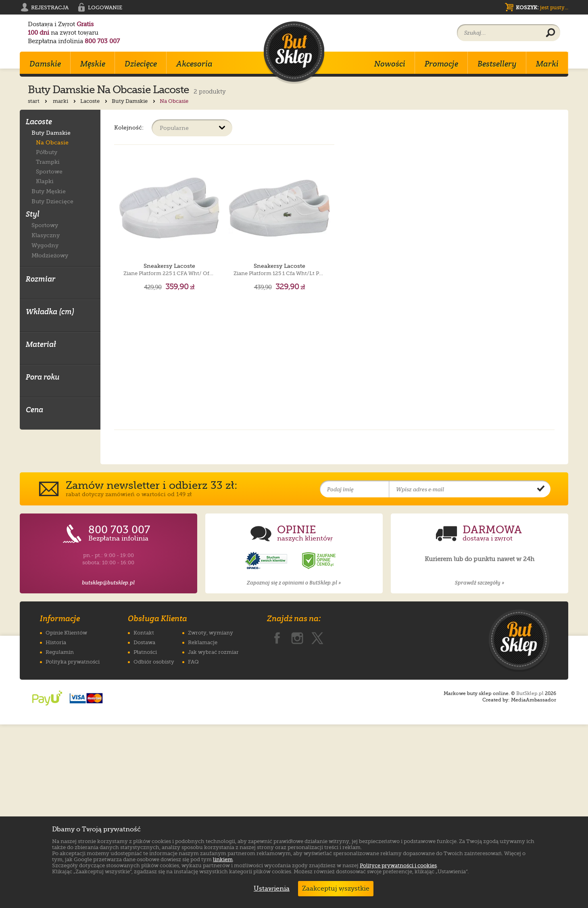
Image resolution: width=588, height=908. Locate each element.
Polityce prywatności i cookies (398, 865)
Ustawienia (270, 889)
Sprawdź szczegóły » (480, 766)
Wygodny (45, 245)
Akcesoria (194, 64)
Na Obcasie (52, 142)
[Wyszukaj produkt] (550, 33)
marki (65, 101)
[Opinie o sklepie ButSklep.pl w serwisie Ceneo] (319, 744)
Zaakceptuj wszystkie (336, 889)
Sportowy (45, 225)
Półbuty (47, 152)
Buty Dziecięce (52, 201)
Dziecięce (141, 64)
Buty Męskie (49, 191)
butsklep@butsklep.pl (108, 766)
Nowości (390, 64)
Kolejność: (129, 127)
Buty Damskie (134, 101)
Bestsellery (497, 64)
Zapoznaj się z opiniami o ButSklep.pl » (294, 766)
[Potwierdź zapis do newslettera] (541, 673)
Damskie (45, 64)
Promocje (441, 64)
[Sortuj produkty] (192, 128)
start (38, 101)
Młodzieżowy (50, 255)
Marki (547, 64)
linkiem (223, 859)
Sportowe (49, 171)
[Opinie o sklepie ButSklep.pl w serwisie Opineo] (267, 744)
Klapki (45, 181)
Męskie (93, 64)
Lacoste (95, 101)
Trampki (48, 162)
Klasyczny (46, 235)
